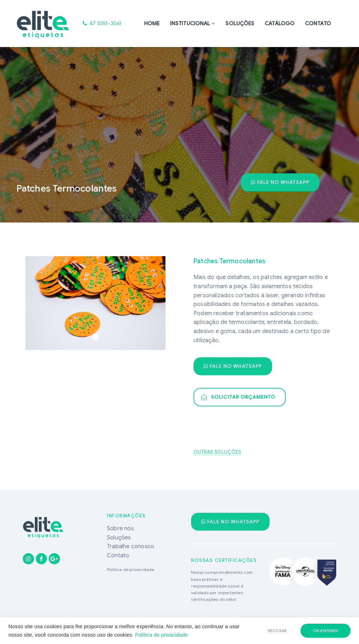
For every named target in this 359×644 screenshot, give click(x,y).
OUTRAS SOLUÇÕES (217, 452)
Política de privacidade (161, 635)
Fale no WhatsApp (280, 182)
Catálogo (280, 24)
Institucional (190, 24)
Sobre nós (120, 529)
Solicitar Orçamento (238, 397)
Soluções (240, 24)
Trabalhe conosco (131, 546)
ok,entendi (326, 630)
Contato (318, 24)
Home (152, 24)
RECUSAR (277, 630)
